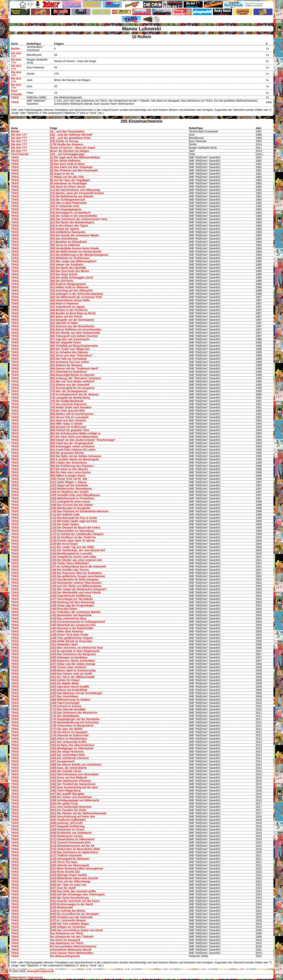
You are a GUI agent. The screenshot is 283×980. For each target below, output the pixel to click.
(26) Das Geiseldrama (64, 239)
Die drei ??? (19, 135)
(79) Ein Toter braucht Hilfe (67, 411)
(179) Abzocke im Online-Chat (69, 735)
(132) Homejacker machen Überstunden (76, 583)
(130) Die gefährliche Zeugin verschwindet (77, 576)
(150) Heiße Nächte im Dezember (71, 641)
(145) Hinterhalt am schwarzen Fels (73, 625)
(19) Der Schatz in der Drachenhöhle (74, 216)
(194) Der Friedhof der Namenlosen (73, 784)
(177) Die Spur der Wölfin (66, 729)
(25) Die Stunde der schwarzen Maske (75, 235)
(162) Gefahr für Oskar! (65, 680)
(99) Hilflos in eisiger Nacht (68, 476)
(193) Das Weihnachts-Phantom (71, 781)
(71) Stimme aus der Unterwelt (70, 385)
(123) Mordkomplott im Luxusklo (71, 554)
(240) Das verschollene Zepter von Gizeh (76, 930)
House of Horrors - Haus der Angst (73, 148)
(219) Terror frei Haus (64, 862)
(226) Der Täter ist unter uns (68, 885)
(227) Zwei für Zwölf (63, 888)
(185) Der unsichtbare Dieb (67, 755)
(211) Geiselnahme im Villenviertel (72, 839)
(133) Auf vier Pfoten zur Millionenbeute (76, 586)
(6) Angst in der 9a (62, 174)
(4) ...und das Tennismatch (67, 131)
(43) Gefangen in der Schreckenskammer (77, 294)
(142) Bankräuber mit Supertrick (71, 615)
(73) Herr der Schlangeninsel (69, 391)
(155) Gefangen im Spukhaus (69, 657)
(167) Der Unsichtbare (64, 696)
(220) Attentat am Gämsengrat (69, 865)
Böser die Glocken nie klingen (70, 151)
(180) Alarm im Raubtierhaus (69, 739)
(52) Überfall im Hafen (64, 323)
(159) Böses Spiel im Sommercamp (73, 670)
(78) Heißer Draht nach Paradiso (71, 407)
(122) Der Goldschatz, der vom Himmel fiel (77, 550)
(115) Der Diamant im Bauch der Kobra (75, 528)
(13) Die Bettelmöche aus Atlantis (72, 196)
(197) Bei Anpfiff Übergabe (67, 794)
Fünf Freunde (17, 93)
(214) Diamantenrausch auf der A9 (72, 846)
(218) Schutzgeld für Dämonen (70, 859)
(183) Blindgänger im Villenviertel (72, 748)
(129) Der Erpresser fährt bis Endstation (76, 573)
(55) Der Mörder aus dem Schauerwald (75, 333)
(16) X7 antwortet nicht (65, 206)
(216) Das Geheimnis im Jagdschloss (74, 852)
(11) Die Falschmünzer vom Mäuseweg (75, 190)
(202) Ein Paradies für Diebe (68, 810)
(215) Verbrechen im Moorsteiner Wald (75, 849)
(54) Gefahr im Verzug (64, 141)
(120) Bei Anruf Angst (64, 544)
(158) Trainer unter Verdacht (68, 667)
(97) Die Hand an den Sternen (69, 469)
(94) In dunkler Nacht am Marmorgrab (74, 459)
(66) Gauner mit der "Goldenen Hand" (74, 368)
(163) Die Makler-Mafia (64, 683)
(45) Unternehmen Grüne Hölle (70, 300)
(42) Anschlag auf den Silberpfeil (71, 291)
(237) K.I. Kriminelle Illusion (68, 920)
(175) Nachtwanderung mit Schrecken (75, 722)
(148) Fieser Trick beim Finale (69, 635)
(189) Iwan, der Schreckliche (68, 768)
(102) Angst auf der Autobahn (69, 485)
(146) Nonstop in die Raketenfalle (72, 628)
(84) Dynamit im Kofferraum (68, 427)
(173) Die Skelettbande (65, 716)
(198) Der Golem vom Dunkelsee (71, 797)
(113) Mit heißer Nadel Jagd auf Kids (74, 521)
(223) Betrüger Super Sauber (69, 875)
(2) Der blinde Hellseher (65, 161)
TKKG (15, 97)
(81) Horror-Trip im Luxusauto (69, 417)
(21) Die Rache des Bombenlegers (72, 222)
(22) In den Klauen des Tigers (69, 226)
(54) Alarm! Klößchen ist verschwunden (76, 329)
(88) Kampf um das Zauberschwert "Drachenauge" (83, 440)
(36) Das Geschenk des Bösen (70, 271)
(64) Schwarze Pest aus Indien (70, 362)
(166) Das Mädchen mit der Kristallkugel (76, 693)
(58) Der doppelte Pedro (65, 342)
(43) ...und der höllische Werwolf (71, 135)
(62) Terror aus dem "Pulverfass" (71, 355)
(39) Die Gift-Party (62, 281)
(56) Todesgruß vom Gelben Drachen (74, 336)
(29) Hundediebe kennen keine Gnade (74, 248)
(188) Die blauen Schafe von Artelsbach (76, 765)
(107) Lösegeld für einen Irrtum (70, 502)
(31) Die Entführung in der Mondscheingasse (79, 255)
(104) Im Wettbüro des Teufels (69, 492)
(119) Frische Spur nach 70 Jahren (72, 541)
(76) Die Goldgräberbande (67, 401)
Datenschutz (18, 977)
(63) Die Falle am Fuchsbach (69, 359)
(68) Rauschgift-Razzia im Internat (72, 375)
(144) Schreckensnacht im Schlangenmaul (77, 622)
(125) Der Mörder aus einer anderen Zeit (76, 560)
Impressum (35, 977)
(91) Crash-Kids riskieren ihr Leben (73, 450)
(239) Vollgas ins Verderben (68, 927)
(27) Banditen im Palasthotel (68, 242)
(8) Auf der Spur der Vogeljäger (70, 180)
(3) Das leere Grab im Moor (67, 164)
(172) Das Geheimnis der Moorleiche (74, 713)
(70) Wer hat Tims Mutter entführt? (72, 381)
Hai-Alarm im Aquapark (65, 940)
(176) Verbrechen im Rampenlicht (72, 726)
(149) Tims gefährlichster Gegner (71, 638)
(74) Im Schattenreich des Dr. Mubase (74, 394)
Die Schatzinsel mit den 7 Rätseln (72, 937)
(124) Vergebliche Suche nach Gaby (73, 557)
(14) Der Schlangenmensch (68, 200)
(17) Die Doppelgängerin (66, 209)
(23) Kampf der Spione (65, 229)
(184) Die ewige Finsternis (67, 752)
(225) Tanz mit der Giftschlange (70, 881)
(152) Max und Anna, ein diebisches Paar (77, 648)
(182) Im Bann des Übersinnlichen (72, 745)
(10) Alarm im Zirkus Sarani (68, 187)
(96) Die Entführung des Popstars (72, 466)
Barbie (15, 49)
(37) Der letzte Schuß (64, 274)
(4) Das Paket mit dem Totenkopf (71, 167)
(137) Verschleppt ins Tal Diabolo (71, 599)
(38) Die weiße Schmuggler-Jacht (72, 278)
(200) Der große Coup (64, 804)
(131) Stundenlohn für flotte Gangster (74, 579)
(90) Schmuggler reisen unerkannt (72, 446)
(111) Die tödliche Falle (65, 515)
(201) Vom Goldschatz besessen (71, 807)
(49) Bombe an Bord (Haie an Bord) (73, 313)
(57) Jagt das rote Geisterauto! (70, 339)
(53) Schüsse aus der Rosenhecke (72, 326)
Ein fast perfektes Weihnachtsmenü (73, 946)
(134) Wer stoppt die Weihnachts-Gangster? (79, 589)
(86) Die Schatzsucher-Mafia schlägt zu (75, 433)
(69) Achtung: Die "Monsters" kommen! (76, 378)
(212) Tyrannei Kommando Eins (70, 842)
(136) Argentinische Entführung (71, 596)
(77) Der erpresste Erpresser (69, 404)
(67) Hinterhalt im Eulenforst (68, 372)
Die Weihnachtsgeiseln (65, 956)
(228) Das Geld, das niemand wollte (73, 891)
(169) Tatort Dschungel (65, 703)
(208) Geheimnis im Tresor (67, 829)
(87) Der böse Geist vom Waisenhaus (74, 437)
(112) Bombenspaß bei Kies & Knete (73, 518)
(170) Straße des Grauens (67, 144)
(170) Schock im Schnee (66, 706)
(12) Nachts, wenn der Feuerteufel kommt (77, 193)
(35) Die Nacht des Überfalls (68, 268)
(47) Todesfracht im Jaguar (67, 307)
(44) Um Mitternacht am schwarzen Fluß (76, 297)
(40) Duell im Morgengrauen (68, 284)
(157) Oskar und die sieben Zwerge (73, 664)
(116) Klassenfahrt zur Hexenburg (72, 531)
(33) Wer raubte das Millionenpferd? (73, 261)
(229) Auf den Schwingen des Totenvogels (77, 894)
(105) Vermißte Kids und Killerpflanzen (75, 495)
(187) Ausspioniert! (62, 761)
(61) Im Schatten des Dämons (69, 352)
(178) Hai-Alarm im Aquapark (69, 732)
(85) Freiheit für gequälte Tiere (70, 430)
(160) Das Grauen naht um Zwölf (71, 674)
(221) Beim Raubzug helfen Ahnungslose (77, 868)
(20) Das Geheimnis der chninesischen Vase (79, 219)
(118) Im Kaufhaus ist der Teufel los (73, 537)
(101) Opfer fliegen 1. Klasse (68, 482)
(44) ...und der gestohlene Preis (70, 138)
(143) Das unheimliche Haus (68, 618)
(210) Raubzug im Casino (66, 836)
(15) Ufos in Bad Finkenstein (69, 203)
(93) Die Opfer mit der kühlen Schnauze (76, 456)
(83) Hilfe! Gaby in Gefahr (67, 424)
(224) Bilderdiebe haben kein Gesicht (74, 878)
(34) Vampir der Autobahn (67, 265)
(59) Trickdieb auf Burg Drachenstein (74, 346)
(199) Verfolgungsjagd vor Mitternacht (75, 800)
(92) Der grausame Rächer (67, 453)
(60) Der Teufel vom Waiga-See (70, 349)
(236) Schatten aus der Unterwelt (71, 917)
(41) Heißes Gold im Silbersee (69, 287)
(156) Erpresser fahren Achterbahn (73, 661)
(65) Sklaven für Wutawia (66, 365)
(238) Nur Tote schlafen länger (70, 924)
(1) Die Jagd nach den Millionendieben (75, 157)
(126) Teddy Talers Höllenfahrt (69, 563)
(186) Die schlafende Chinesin (69, 758)
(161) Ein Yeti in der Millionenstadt (72, 677)
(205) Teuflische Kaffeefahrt (68, 820)
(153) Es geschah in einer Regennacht (75, 651)
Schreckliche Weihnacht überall (71, 950)
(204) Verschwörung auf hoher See (73, 817)
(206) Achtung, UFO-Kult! (66, 823)
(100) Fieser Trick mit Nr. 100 (69, 479)
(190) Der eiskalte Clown (66, 771)
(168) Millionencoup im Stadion (70, 700)
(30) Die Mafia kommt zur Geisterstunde (76, 252)
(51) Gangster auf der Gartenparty (72, 320)
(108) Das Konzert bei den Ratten (71, 505)
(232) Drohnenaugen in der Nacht (72, 904)
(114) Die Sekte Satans (65, 524)
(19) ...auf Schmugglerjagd (67, 154)
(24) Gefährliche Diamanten (68, 232)
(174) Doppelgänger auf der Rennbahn (75, 719)
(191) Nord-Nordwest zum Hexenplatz (74, 774)
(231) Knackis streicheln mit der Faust (75, 901)
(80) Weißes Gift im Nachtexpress (72, 414)
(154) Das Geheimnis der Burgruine (73, 654)
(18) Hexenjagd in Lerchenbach (70, 213)
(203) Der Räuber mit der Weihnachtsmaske (78, 813)
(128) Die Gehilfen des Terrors (69, 570)
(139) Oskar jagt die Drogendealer (72, 605)
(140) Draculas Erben (64, 609)
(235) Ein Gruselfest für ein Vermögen (75, 914)
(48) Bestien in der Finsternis (69, 310)
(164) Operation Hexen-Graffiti (70, 687)
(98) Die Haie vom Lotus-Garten (70, 472)
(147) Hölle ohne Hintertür (67, 631)
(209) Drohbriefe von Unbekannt (71, 833)
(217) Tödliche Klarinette (66, 855)
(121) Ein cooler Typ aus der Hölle (72, 547)
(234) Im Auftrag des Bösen (68, 911)
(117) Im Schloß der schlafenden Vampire (77, 534)
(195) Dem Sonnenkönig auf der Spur (74, 787)
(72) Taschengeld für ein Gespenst (72, 388)
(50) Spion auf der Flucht (66, 316)
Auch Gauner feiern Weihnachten (72, 953)
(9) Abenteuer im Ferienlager (69, 183)
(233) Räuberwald (61, 907)
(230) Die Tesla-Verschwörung (69, 898)
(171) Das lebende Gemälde (68, 709)
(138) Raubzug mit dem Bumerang (72, 602)
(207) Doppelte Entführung (67, 826)
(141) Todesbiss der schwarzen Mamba (75, 612)
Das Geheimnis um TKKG (67, 933)
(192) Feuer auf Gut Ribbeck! (69, 778)
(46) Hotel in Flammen (64, 303)
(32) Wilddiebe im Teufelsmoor (70, 258)
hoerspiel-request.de (40, 971)
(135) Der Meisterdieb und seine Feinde (75, 592)
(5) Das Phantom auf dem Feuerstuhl (74, 170)
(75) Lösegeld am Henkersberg (70, 398)
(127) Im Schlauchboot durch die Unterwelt (78, 566)
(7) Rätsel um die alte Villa (67, 177)
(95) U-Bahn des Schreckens (69, 463)
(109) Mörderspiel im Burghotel (70, 508)
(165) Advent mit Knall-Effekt (69, 690)
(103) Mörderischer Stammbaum (71, 489)
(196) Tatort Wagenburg (65, 791)
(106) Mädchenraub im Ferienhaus (72, 498)
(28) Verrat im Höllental (65, 245)
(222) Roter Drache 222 (65, 872)
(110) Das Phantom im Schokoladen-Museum (79, 511)
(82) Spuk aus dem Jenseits (68, 420)
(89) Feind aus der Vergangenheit (72, 443)
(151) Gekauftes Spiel (64, 644)
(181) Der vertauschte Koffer (68, 742)
